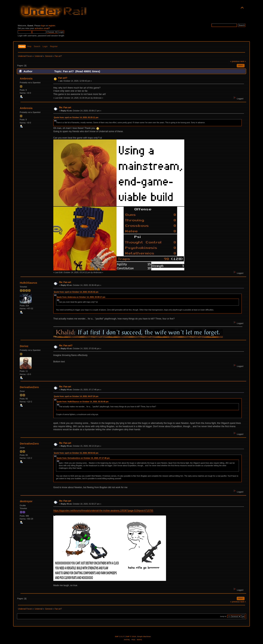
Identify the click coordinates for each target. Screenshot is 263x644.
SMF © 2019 (131, 636)
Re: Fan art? (66, 346)
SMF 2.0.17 (120, 636)
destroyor (26, 501)
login (43, 26)
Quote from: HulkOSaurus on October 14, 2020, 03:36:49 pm (83, 402)
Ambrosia (26, 78)
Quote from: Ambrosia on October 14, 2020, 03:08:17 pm (81, 297)
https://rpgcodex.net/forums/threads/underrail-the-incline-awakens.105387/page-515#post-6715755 (103, 511)
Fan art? (63, 78)
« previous (235, 61)
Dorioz (24, 346)
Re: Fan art (65, 108)
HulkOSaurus (28, 283)
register (52, 26)
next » (243, 61)
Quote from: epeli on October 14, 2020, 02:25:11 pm (76, 117)
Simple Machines (144, 636)
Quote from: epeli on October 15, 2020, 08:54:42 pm (76, 453)
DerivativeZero (29, 387)
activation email (42, 28)
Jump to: (223, 616)
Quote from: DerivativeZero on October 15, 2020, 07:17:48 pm (83, 458)
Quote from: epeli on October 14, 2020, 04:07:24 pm (76, 396)
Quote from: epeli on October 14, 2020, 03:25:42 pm (76, 292)
